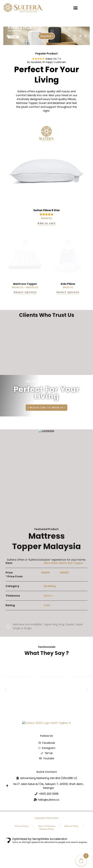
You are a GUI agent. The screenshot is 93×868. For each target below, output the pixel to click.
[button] (76, 8)
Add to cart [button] (47, 223)
